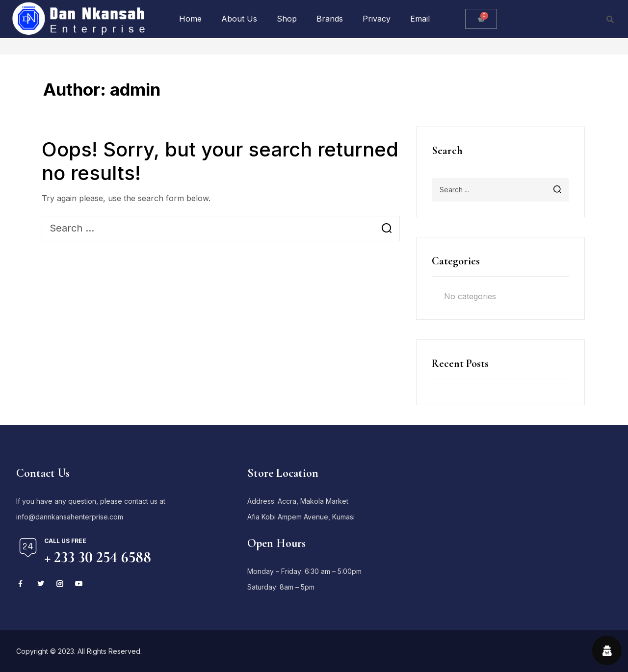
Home (190, 19)
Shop (287, 19)
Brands (330, 19)
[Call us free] (28, 547)
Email (420, 19)
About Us (239, 19)
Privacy (377, 19)
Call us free (65, 541)
